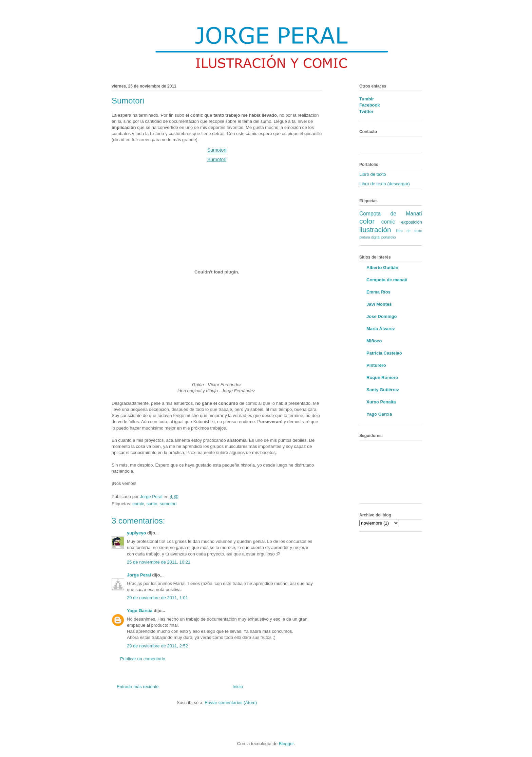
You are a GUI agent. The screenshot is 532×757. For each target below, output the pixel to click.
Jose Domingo (382, 316)
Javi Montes (379, 304)
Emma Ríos (378, 292)
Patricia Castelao (384, 353)
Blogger (286, 744)
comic (138, 504)
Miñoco (374, 341)
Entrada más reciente (138, 687)
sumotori (168, 504)
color (367, 221)
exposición (412, 222)
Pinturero (376, 365)
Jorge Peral (139, 575)
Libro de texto (373, 174)
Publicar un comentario (143, 659)
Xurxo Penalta (381, 402)
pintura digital (370, 237)
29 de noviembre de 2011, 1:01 (157, 598)
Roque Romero (382, 377)
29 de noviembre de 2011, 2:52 (157, 646)
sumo (152, 504)
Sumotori (217, 150)
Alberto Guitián (382, 268)
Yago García (140, 611)
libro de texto (409, 231)
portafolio (389, 237)
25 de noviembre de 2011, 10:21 (159, 562)
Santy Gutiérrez (383, 390)
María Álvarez (381, 329)
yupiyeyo (136, 533)
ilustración (375, 230)
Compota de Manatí (391, 214)
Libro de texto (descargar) (385, 184)
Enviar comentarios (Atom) (231, 703)
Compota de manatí (387, 280)
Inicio (238, 687)
